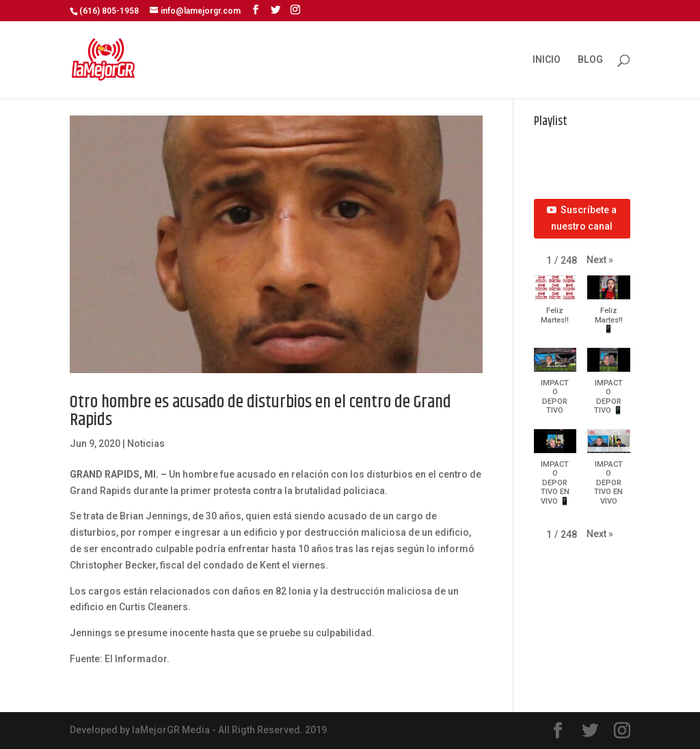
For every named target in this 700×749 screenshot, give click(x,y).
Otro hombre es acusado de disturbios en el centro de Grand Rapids (260, 411)
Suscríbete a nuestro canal (582, 218)
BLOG (590, 60)
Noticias (146, 444)
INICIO (547, 60)
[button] (600, 260)
